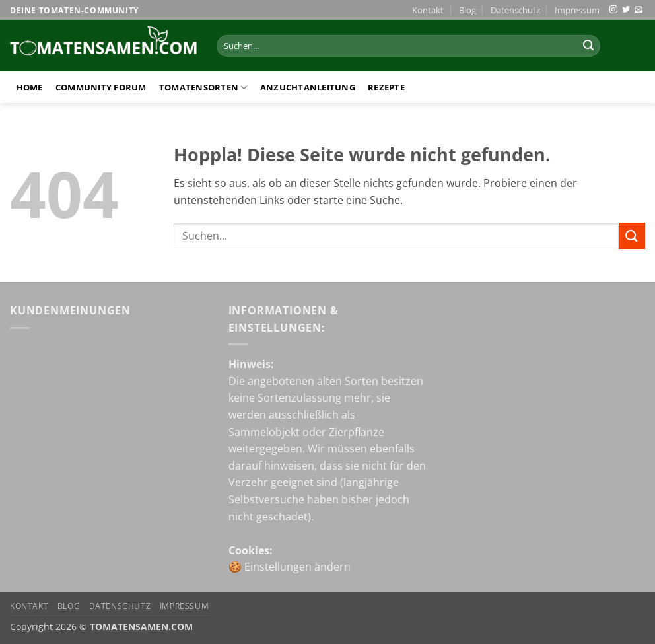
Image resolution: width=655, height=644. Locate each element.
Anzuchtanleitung (308, 87)
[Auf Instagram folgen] (613, 10)
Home (30, 87)
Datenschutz (515, 10)
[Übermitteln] (588, 46)
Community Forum (101, 87)
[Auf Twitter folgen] (626, 10)
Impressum (577, 10)
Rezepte (386, 87)
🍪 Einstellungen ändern (290, 567)
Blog (467, 10)
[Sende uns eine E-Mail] (638, 10)
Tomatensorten (203, 88)
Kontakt (428, 10)
